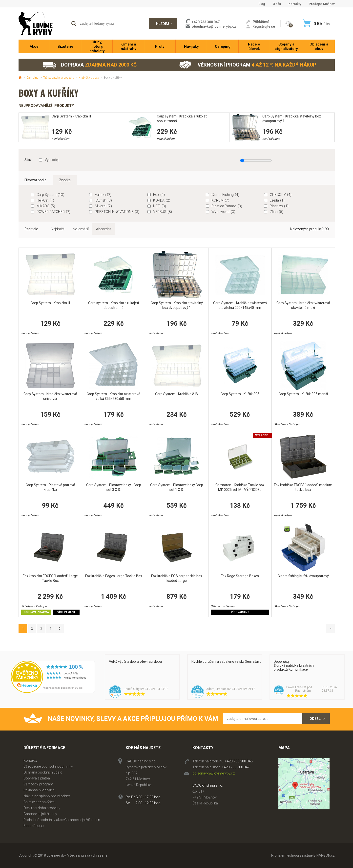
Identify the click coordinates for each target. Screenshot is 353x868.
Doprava (90, 65)
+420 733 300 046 (239, 761)
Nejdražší (58, 229)
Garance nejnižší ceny (40, 814)
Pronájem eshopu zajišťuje (292, 855)
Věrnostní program (248, 65)
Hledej (163, 24)
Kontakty (295, 4)
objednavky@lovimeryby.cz (214, 26)
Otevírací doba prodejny (42, 808)
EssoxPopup (34, 826)
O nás (277, 4)
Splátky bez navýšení (39, 802)
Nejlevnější (81, 229)
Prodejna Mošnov (322, 4)
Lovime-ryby (41, 24)
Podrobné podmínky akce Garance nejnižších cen (62, 820)
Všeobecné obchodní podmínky (48, 766)
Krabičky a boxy (89, 78)
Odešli (316, 719)
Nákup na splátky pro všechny (47, 796)
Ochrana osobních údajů (43, 772)
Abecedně (104, 229)
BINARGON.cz (324, 855)
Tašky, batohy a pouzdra (59, 78)
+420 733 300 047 (236, 767)
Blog (262, 4)
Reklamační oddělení (39, 790)
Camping (32, 78)
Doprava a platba (37, 778)
